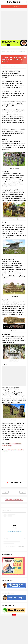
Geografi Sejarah (14, 66)
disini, (9, 450)
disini (7, 452)
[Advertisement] (14, 26)
